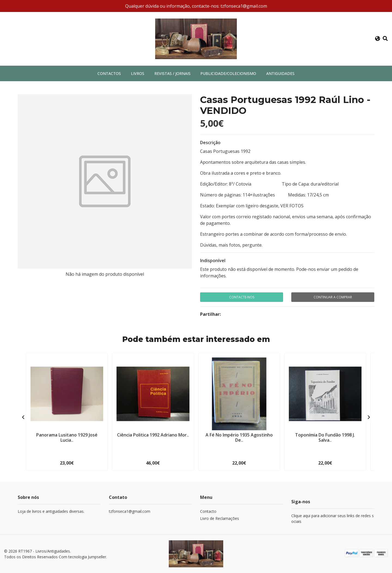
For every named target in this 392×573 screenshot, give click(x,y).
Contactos (109, 73)
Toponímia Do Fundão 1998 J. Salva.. (325, 437)
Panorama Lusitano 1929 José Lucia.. (67, 437)
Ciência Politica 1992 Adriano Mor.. (153, 435)
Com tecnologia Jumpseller (82, 557)
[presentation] (23, 417)
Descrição (210, 143)
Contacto (208, 511)
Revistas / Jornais (172, 73)
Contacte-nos (242, 297)
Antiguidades (280, 73)
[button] (377, 39)
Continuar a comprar (333, 297)
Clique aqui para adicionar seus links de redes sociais (333, 519)
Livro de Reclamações (220, 518)
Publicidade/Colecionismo (228, 73)
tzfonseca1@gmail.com (130, 511)
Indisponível (213, 260)
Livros (138, 73)
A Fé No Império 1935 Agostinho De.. (239, 437)
